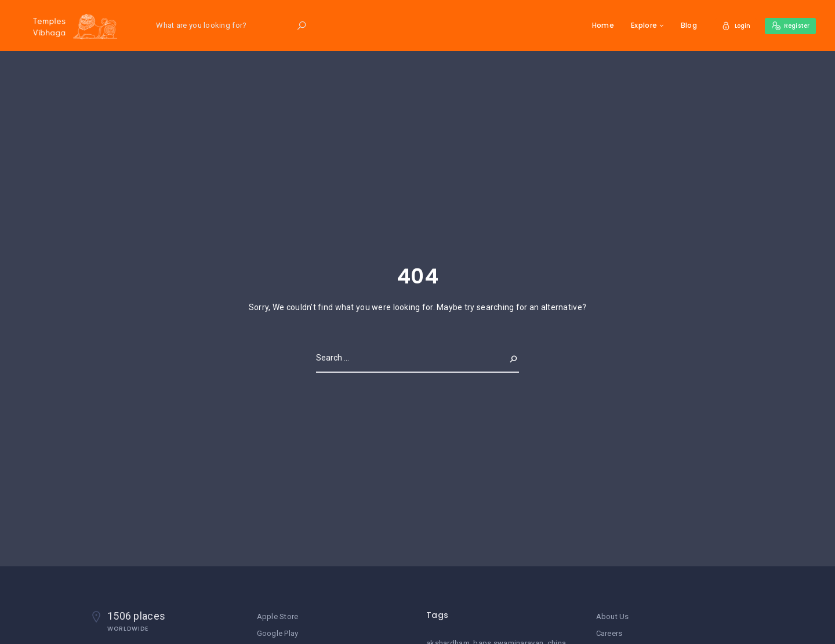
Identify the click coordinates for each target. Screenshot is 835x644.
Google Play (278, 633)
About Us (613, 616)
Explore (635, 25)
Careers (609, 633)
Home (593, 25)
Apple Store (278, 616)
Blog (679, 25)
